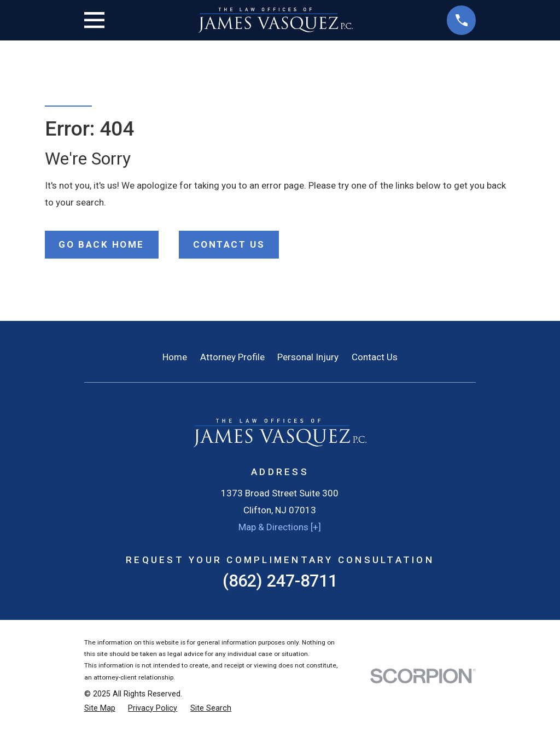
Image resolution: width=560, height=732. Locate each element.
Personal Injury (308, 357)
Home (175, 357)
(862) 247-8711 (280, 581)
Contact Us (375, 357)
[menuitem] (100, 708)
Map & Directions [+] (280, 527)
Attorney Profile (232, 357)
